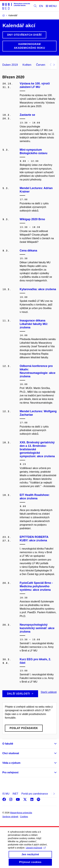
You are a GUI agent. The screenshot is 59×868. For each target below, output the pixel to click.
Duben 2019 (10, 65)
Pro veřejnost (10, 772)
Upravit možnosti (36, 852)
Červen (41, 65)
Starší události (49, 692)
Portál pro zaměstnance (35, 794)
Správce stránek (10, 817)
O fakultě (8, 744)
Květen (27, 65)
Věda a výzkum (11, 763)
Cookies (24, 817)
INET (15, 794)
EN (41, 6)
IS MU (6, 794)
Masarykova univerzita (21, 813)
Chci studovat (11, 753)
